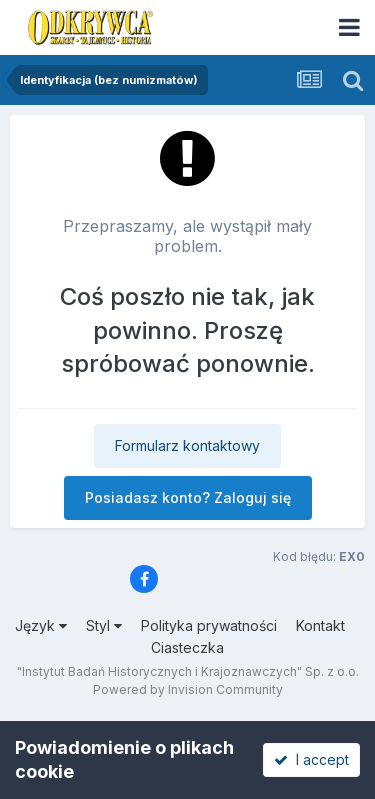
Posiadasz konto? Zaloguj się (188, 497)
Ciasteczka (187, 647)
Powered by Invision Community (188, 689)
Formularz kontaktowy (187, 445)
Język (41, 625)
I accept (311, 759)
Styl (104, 625)
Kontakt (320, 625)
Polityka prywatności (209, 625)
